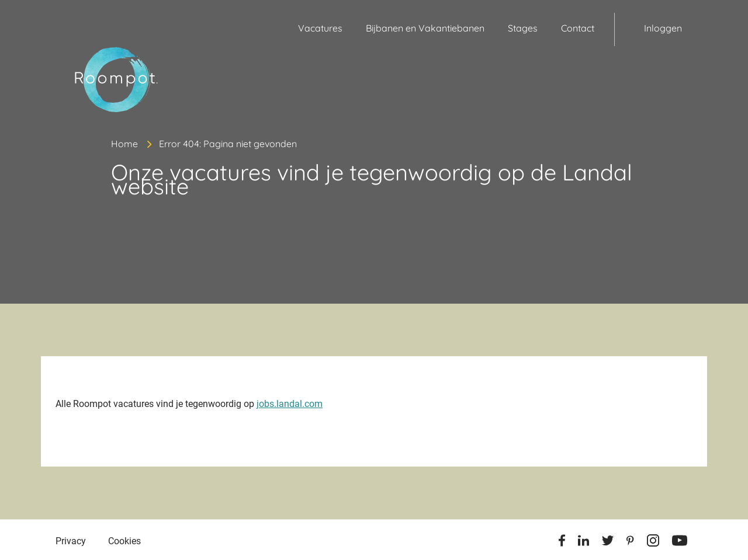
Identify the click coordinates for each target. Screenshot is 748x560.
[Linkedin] (583, 542)
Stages (523, 28)
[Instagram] (653, 542)
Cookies (124, 541)
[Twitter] (608, 542)
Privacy (71, 541)
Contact (578, 28)
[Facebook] (562, 542)
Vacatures (320, 28)
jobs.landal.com (290, 404)
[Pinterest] (630, 542)
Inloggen (663, 28)
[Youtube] (680, 542)
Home (124, 144)
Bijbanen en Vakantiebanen (425, 28)
